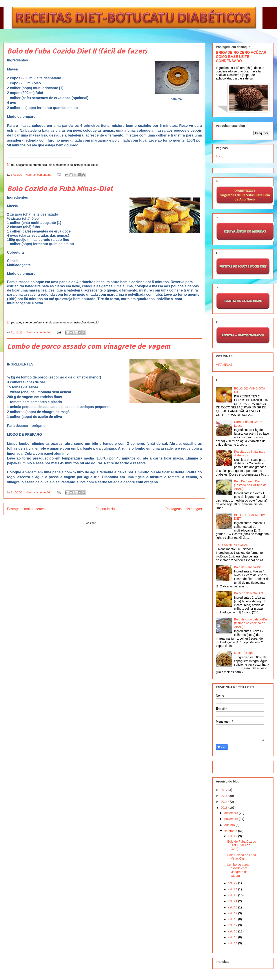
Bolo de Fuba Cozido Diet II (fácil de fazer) (77, 51)
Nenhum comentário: (39, 175)
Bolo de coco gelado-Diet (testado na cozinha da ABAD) (251, 623)
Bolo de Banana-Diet (248, 567)
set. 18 (233, 919)
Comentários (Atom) (110, 523)
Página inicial (106, 509)
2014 (225, 802)
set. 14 (233, 943)
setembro (231, 831)
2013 (225, 808)
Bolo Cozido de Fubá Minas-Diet (60, 188)
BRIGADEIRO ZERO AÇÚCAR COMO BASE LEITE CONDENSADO (241, 57)
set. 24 (233, 889)
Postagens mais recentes (26, 509)
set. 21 (233, 901)
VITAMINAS (224, 365)
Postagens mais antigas (184, 509)
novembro (231, 819)
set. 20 (233, 907)
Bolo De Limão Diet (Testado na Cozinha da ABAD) (250, 485)
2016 (225, 796)
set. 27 (233, 883)
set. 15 (233, 937)
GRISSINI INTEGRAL (233, 545)
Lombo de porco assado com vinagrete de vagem (89, 346)
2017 (225, 790)
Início (220, 156)
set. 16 (233, 931)
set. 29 (233, 836)
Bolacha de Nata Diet (249, 593)
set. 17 (233, 925)
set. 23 (233, 895)
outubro (230, 825)
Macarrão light (244, 653)
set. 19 (233, 913)
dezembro (231, 813)
